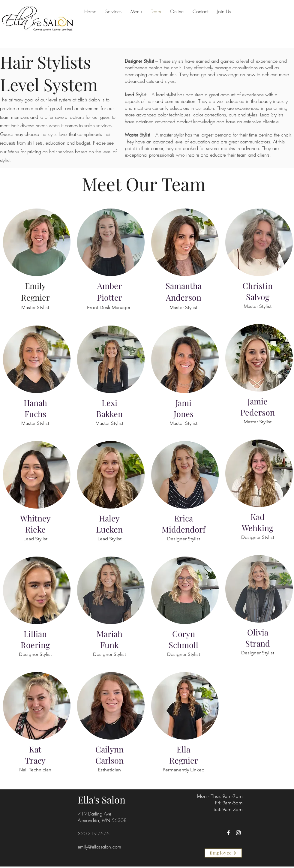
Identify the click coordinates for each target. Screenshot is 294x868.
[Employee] (223, 853)
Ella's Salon (102, 799)
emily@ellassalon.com (99, 847)
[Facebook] (228, 833)
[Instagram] (238, 833)
